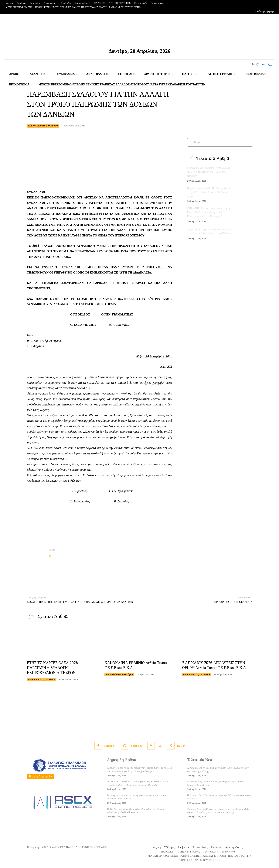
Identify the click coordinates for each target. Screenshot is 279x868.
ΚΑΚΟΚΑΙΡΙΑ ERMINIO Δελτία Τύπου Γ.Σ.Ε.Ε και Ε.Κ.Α (136, 665)
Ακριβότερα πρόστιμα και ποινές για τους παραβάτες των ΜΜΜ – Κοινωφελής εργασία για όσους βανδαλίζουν (139, 769)
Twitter (181, 746)
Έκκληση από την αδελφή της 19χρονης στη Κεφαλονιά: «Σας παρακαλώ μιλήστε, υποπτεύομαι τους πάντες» (218, 811)
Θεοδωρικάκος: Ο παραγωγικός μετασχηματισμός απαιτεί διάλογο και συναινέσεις (216, 783)
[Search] (248, 142)
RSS (159, 746)
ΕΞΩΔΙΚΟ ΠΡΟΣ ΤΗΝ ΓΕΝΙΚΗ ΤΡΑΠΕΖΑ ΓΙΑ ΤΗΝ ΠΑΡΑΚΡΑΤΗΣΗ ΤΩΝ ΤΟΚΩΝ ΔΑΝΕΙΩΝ (80, 602)
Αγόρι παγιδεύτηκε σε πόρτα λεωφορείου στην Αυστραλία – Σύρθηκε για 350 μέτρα (210, 232)
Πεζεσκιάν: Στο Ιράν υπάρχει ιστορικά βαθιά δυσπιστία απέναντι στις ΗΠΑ (219, 797)
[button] (263, 64)
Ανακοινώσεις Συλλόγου (43, 126)
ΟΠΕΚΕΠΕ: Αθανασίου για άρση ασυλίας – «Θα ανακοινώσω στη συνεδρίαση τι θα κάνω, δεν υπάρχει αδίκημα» (139, 783)
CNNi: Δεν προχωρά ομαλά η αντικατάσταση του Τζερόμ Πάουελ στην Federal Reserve (136, 811)
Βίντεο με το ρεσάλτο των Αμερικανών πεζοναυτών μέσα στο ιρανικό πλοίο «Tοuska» (138, 797)
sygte (52, 550)
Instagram (136, 746)
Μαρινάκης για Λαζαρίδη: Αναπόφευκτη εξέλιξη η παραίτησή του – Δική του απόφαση (209, 172)
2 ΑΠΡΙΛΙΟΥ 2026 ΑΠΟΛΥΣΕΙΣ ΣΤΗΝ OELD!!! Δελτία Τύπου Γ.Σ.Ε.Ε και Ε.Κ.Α (214, 665)
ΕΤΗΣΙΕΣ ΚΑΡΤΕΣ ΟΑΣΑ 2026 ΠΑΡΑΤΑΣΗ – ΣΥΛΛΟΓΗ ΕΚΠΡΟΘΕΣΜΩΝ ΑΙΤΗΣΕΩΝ (53, 668)
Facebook (110, 746)
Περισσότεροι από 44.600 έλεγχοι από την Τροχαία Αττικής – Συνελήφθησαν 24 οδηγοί (210, 192)
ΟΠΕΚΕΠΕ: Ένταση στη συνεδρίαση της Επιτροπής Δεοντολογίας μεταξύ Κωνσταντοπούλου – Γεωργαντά (209, 212)
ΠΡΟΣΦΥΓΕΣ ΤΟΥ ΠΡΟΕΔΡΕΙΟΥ (233, 602)
